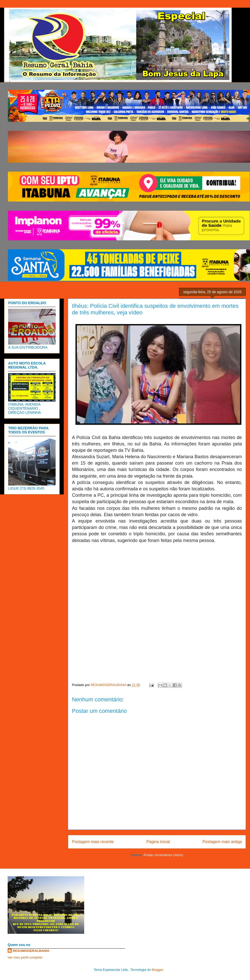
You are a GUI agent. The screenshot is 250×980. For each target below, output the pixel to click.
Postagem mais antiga (222, 842)
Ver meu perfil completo (25, 957)
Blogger (157, 970)
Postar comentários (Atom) (163, 855)
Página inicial (158, 842)
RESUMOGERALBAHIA (31, 951)
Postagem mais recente (93, 842)
